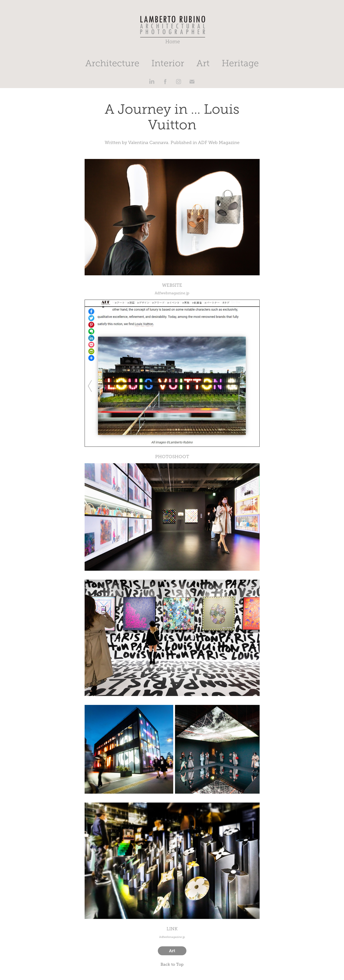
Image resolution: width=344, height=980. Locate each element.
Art (203, 63)
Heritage (240, 63)
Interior (168, 63)
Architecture (112, 63)
